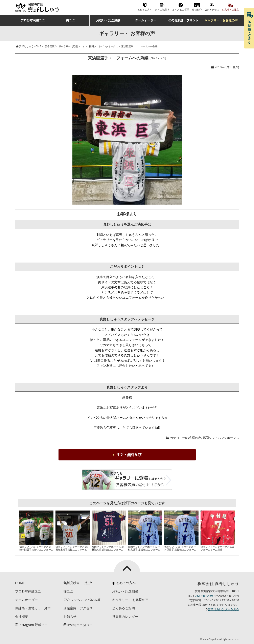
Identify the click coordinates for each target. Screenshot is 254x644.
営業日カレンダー (125, 617)
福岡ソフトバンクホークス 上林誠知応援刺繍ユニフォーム (108, 548)
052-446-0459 (204, 596)
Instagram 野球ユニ (31, 625)
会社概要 (22, 617)
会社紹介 (197, 10)
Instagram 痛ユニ (78, 625)
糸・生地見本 (162, 10)
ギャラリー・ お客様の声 (130, 600)
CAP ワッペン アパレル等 (82, 600)
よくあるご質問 (181, 10)
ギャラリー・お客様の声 (221, 20)
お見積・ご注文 (230, 10)
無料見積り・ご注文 (78, 583)
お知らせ (70, 617)
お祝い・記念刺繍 (108, 20)
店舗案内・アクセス (78, 608)
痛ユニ (71, 20)
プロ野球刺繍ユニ (33, 20)
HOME (20, 583)
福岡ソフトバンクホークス (221, 438)
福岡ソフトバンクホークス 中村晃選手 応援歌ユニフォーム (144, 548)
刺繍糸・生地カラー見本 (33, 608)
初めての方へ (145, 10)
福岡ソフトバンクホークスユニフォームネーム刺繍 (217, 548)
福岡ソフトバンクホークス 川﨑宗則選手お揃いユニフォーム (36, 548)
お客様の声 (194, 438)
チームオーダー (146, 20)
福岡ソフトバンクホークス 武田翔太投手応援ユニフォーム (72, 548)
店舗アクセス (212, 10)
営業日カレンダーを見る (223, 609)
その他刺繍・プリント (183, 20)
